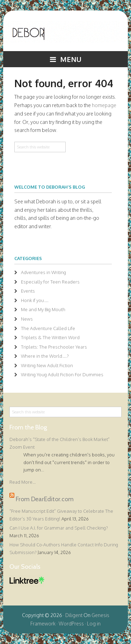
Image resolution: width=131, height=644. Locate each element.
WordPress (71, 624)
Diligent (74, 615)
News (27, 319)
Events (28, 291)
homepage (104, 105)
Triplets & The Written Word (50, 337)
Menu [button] (71, 59)
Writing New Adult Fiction (47, 365)
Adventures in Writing (43, 272)
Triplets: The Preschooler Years (54, 347)
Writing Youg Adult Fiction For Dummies (62, 374)
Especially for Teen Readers (50, 282)
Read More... (23, 482)
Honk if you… (35, 300)
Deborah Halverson (65, 36)
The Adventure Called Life (48, 328)
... (42, 470)
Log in (94, 624)
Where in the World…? (45, 356)
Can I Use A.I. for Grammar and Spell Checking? (59, 528)
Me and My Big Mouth (43, 309)
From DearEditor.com (45, 499)
